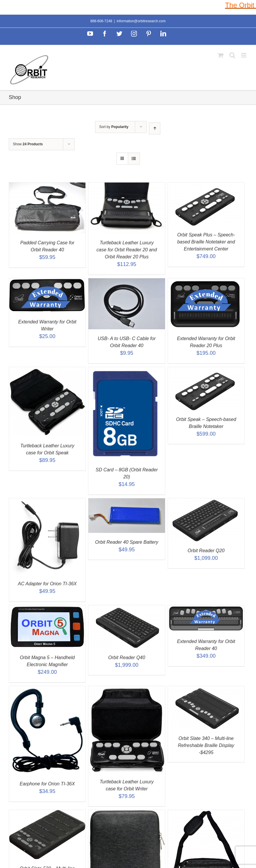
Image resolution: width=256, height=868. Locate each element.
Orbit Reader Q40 (127, 658)
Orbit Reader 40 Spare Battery (127, 542)
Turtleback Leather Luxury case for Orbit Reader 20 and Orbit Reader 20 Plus (127, 250)
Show (28, 144)
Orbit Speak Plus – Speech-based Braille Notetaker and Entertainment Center (206, 242)
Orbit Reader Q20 (206, 551)
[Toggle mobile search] (232, 55)
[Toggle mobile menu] (244, 55)
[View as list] (134, 159)
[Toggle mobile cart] (221, 55)
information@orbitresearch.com (141, 21)
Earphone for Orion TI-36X (47, 784)
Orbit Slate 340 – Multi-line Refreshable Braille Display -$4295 (206, 745)
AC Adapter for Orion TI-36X (47, 584)
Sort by (114, 127)
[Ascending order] (155, 128)
